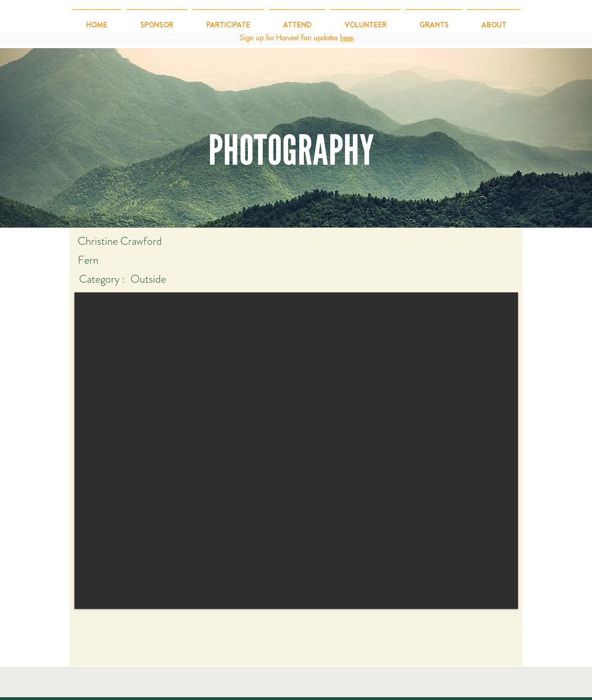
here (346, 37)
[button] (228, 21)
